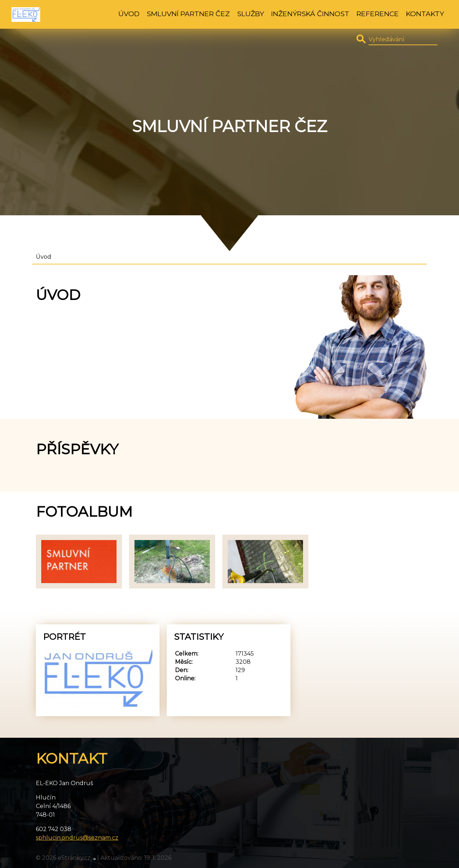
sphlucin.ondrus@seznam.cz (77, 838)
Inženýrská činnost (310, 14)
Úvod (129, 14)
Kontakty (425, 14)
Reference (378, 14)
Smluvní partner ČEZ (188, 14)
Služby (250, 14)
